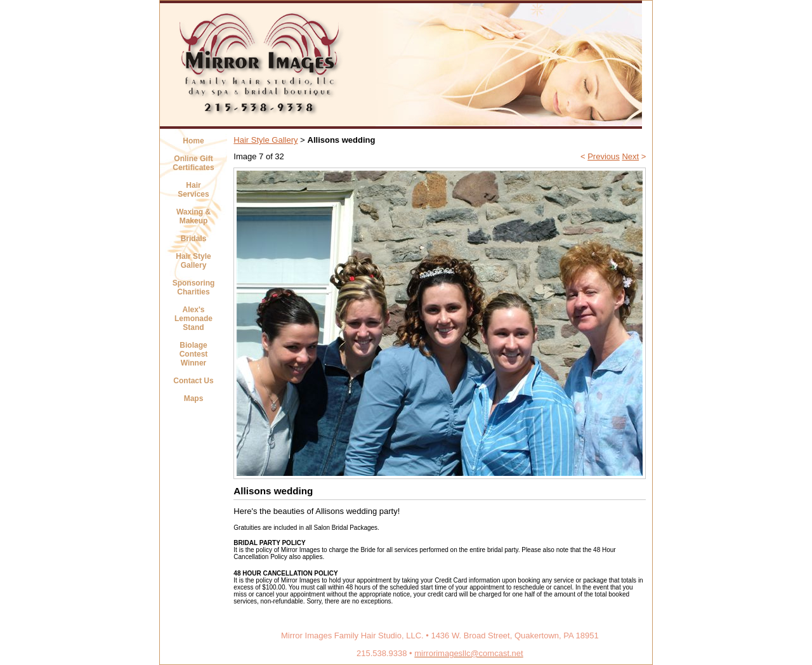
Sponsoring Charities (194, 287)
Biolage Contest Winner (194, 354)
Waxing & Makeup (193, 216)
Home (193, 141)
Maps (194, 398)
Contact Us (193, 381)
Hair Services (193, 190)
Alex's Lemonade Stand (193, 319)
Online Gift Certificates (193, 163)
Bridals (194, 239)
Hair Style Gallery (193, 261)
